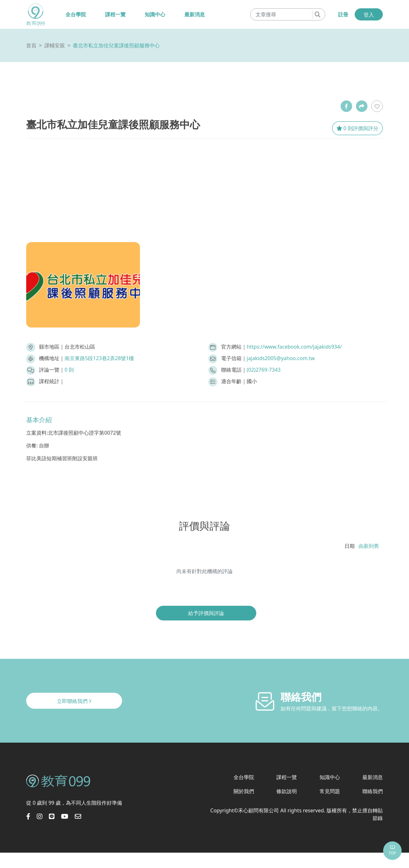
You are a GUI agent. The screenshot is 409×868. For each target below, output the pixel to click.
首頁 (31, 45)
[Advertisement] (204, 186)
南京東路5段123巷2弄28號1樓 (99, 358)
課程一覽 (115, 14)
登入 (369, 15)
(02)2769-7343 (264, 370)
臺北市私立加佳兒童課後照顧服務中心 (116, 45)
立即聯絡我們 (74, 701)
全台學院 (76, 14)
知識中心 (155, 14)
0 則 (69, 370)
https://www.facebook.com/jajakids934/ (294, 347)
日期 (350, 546)
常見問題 (330, 791)
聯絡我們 (373, 791)
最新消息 (195, 14)
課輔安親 (55, 45)
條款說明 (287, 791)
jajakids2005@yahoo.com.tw (281, 358)
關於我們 (244, 791)
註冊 (343, 14)
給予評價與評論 (206, 613)
